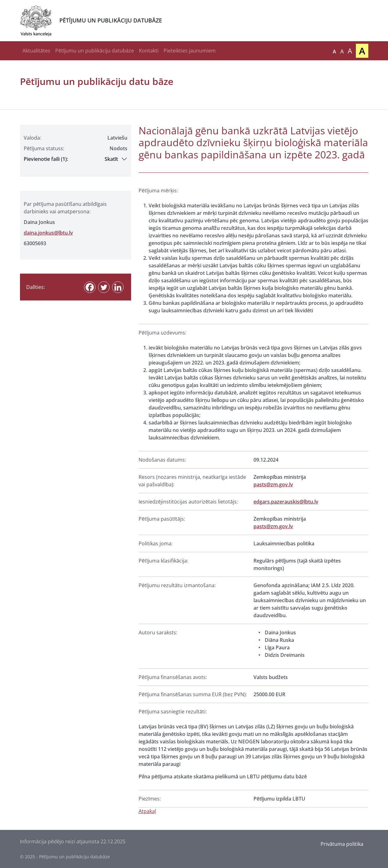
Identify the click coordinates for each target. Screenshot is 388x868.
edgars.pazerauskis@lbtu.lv (286, 502)
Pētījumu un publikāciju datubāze (95, 51)
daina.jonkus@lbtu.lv (48, 233)
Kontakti (149, 51)
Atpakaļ (147, 811)
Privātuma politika (342, 844)
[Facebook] (90, 287)
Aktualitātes (36, 51)
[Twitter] (104, 287)
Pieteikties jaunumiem (190, 51)
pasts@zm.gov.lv (273, 484)
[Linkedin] (118, 287)
